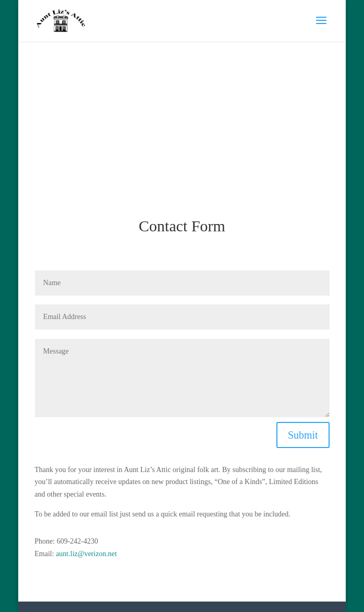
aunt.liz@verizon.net (86, 554)
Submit (303, 435)
